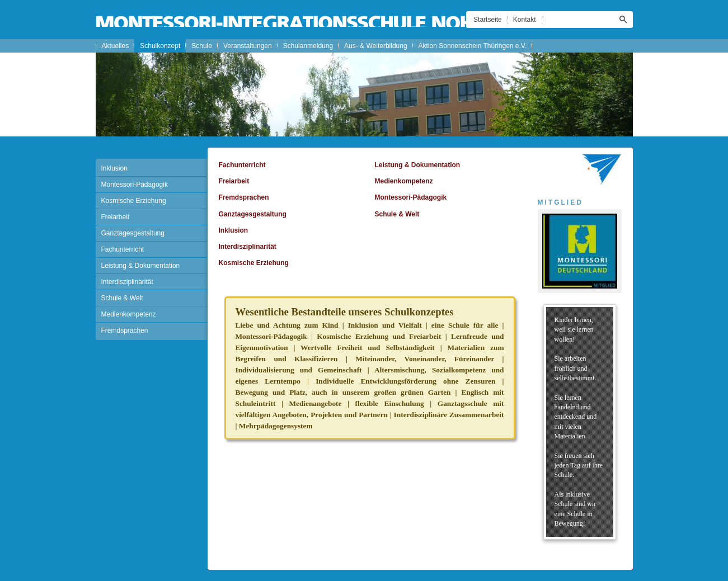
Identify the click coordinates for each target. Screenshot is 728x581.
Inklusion (114, 168)
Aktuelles (116, 46)
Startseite (488, 20)
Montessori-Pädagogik (135, 185)
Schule (202, 46)
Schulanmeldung (308, 46)
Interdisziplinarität (127, 282)
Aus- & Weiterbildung (376, 46)
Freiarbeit (116, 217)
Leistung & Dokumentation (141, 266)
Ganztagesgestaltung (133, 233)
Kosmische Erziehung (134, 201)
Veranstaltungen (248, 46)
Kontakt (525, 20)
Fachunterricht (123, 249)
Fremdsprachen (125, 330)
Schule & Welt (122, 298)
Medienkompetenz (129, 314)
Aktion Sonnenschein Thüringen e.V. (473, 46)
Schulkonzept (160, 46)
